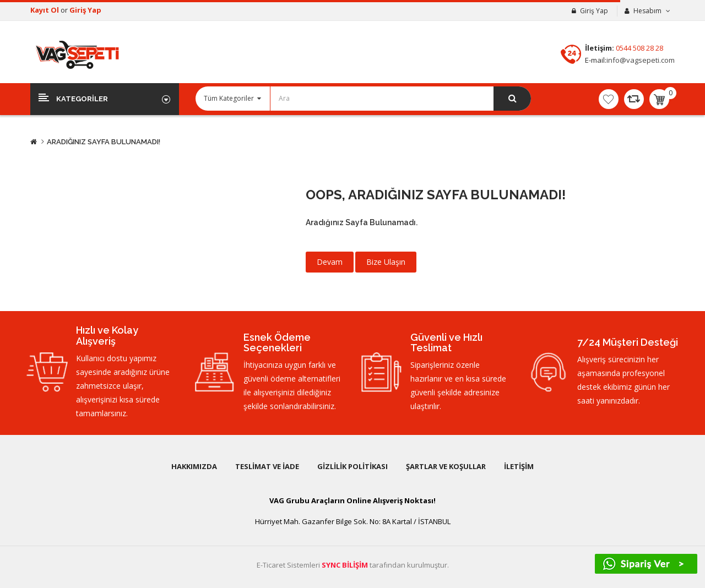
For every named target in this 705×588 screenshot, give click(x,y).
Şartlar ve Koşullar (446, 466)
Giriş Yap (85, 10)
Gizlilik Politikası (352, 466)
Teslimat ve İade (267, 466)
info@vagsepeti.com (641, 60)
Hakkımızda (194, 466)
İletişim (519, 466)
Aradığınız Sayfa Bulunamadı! (104, 142)
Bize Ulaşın (386, 262)
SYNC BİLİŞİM (345, 565)
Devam (330, 262)
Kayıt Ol (45, 10)
